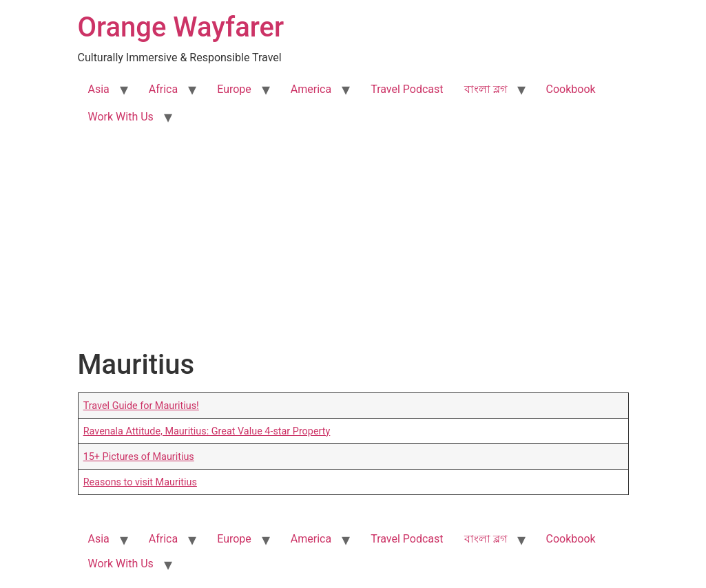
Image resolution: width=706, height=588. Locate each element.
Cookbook (571, 89)
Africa (163, 89)
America (311, 89)
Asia (99, 89)
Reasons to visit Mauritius (140, 482)
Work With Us (121, 117)
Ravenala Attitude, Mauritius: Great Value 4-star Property (207, 431)
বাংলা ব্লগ (486, 89)
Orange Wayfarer (181, 27)
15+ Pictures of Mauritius (139, 457)
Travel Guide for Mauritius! (141, 406)
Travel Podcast (407, 89)
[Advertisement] (353, 245)
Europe (234, 89)
